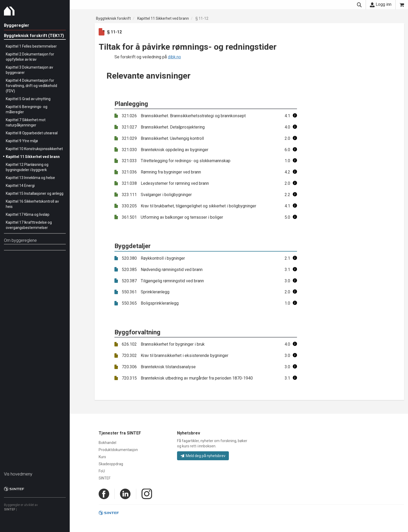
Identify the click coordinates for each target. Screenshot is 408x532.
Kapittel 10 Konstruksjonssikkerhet (34, 149)
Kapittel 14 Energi (20, 186)
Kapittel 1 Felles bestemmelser (31, 46)
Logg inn (381, 4)
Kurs (102, 457)
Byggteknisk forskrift (113, 18)
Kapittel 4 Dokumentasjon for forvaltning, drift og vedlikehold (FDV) (31, 86)
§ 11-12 (202, 18)
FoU (102, 471)
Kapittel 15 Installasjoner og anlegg (35, 193)
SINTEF (10, 509)
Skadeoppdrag (111, 464)
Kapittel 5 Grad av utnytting (28, 99)
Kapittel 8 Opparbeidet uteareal (32, 133)
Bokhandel (107, 443)
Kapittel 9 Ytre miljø (22, 141)
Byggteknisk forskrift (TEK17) (34, 36)
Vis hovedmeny (18, 474)
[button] (295, 116)
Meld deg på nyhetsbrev (203, 456)
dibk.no (174, 57)
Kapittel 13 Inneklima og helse (30, 178)
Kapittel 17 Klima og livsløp (28, 214)
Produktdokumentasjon (118, 450)
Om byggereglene (20, 240)
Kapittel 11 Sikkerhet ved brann (33, 157)
